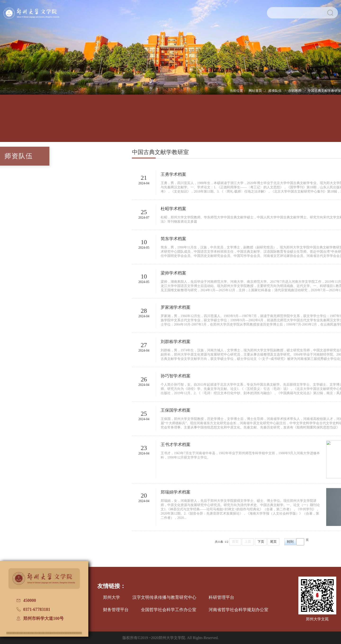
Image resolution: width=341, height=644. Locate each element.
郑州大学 (112, 597)
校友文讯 (267, 122)
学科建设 (138, 122)
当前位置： (238, 91)
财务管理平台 (116, 610)
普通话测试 (300, 122)
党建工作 (203, 122)
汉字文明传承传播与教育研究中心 (164, 597)
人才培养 (74, 122)
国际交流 (235, 122)
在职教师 (295, 91)
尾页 (321, 542)
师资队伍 (275, 91)
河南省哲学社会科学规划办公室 (238, 610)
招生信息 (170, 122)
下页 (309, 542)
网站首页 (256, 91)
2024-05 (192, 248)
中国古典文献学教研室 (324, 91)
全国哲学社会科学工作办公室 (169, 610)
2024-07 (192, 218)
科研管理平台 (221, 597)
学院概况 (41, 122)
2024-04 (192, 183)
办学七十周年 (332, 122)
